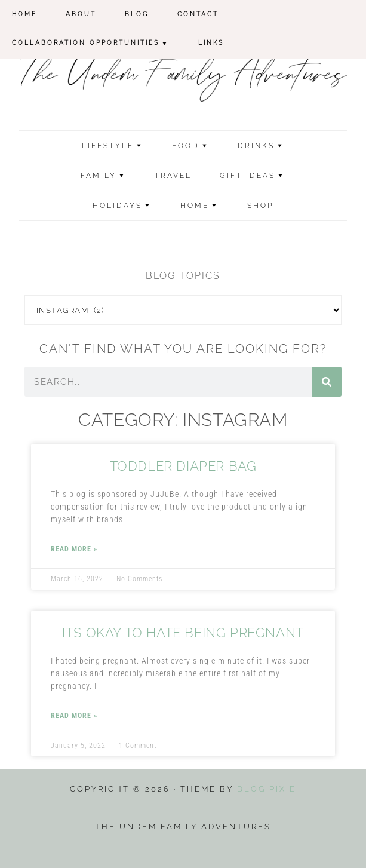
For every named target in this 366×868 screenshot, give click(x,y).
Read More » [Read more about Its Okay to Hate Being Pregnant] (74, 716)
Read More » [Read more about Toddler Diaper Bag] (74, 549)
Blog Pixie (267, 789)
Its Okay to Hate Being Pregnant (183, 633)
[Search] (327, 382)
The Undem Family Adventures (183, 76)
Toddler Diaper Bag (183, 466)
